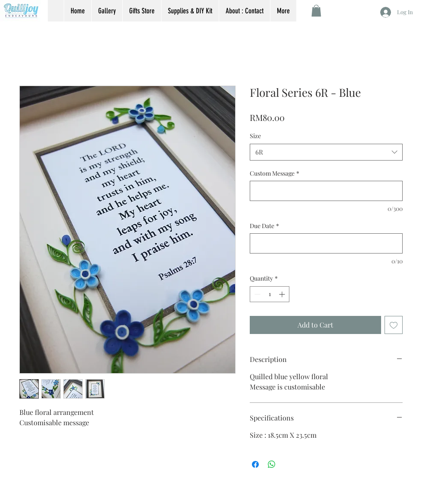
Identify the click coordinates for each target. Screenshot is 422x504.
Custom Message (275, 173)
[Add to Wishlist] (394, 325)
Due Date (264, 226)
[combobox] (326, 152)
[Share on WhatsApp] (272, 464)
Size (255, 136)
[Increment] (283, 294)
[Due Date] (326, 243)
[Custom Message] (326, 191)
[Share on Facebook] (255, 464)
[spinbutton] (270, 294)
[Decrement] (256, 294)
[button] (316, 11)
